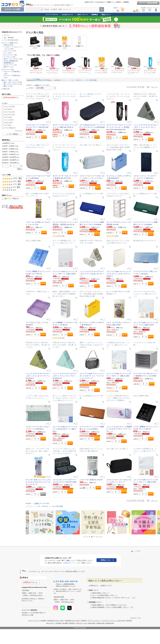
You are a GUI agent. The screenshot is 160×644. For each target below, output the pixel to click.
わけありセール (67, 15)
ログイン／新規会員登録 (148, 3)
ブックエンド (8, 57)
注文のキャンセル (81, 623)
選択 (20, 178)
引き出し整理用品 (9, 61)
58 (148, 87)
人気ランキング (82, 15)
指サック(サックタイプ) (11, 82)
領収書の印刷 (100, 623)
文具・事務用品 (9, 38)
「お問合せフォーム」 (69, 563)
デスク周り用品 (9, 40)
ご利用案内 (126, 2)
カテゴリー (30, 506)
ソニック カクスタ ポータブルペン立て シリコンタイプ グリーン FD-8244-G (38, 376)
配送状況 (72, 623)
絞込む (20, 169)
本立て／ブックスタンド (12, 59)
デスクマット (6, 70)
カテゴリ (7, 35)
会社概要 (43, 621)
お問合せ (119, 2)
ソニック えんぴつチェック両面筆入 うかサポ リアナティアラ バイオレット (119, 429)
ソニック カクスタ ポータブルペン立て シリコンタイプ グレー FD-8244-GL (145, 127)
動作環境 (129, 621)
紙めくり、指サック (8, 80)
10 (143, 87)
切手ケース (7, 67)
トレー (6, 53)
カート (44, 137)
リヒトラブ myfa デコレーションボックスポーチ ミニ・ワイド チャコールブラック (92, 376)
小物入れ (7, 45)
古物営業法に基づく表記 (72, 621)
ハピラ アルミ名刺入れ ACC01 (91, 480)
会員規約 (83, 621)
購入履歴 (65, 623)
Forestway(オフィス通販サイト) (105, 2)
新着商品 (95, 15)
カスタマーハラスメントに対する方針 (114, 621)
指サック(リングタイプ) (11, 84)
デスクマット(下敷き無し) (12, 72)
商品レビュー (106, 15)
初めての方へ (89, 2)
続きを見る (19, 131)
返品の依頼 (92, 623)
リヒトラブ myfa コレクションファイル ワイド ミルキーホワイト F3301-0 (119, 274)
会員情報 (58, 623)
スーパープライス (52, 15)
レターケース (8, 51)
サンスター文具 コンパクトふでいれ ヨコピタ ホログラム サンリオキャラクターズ (38, 482)
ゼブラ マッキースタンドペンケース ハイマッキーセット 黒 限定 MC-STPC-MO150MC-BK (119, 127)
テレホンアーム (9, 65)
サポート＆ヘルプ (34, 621)
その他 (4, 89)
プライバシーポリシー (94, 621)
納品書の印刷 (110, 623)
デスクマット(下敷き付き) (12, 75)
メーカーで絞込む (13, 134)
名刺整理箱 (7, 63)
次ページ (154, 87)
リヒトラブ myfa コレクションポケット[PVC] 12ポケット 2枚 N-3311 (65, 429)
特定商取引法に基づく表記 (55, 621)
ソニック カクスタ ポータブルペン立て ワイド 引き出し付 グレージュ (92, 274)
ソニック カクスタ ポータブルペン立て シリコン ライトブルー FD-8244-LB (65, 376)
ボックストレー (9, 55)
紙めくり (7, 86)
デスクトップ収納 (7, 43)
